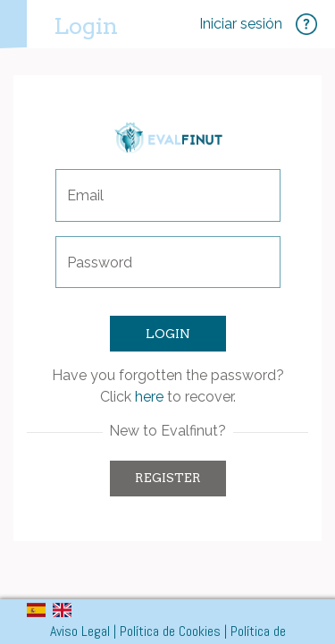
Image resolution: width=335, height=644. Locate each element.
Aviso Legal (80, 631)
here (149, 397)
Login (86, 25)
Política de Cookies (170, 631)
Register (168, 478)
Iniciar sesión (241, 24)
